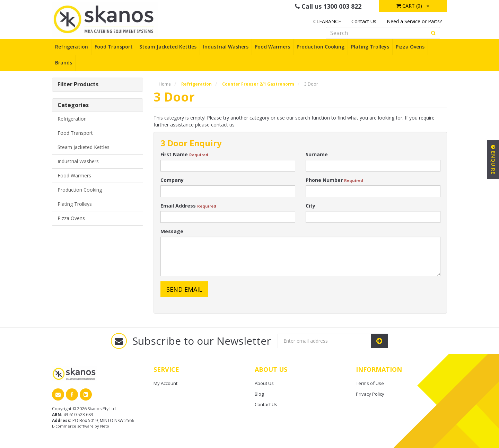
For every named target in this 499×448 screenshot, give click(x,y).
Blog (259, 394)
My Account (165, 383)
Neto (105, 426)
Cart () (409, 6)
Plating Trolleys (370, 47)
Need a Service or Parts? (414, 21)
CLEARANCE (327, 21)
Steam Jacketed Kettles (168, 47)
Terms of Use (370, 383)
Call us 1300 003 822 (328, 6)
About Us (264, 383)
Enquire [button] (493, 160)
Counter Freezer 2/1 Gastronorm (258, 84)
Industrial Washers (226, 47)
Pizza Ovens (410, 47)
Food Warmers (273, 47)
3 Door (311, 84)
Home (165, 84)
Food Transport (114, 47)
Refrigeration (72, 47)
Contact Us (364, 21)
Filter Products (78, 85)
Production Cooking (321, 47)
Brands (64, 63)
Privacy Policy (370, 394)
